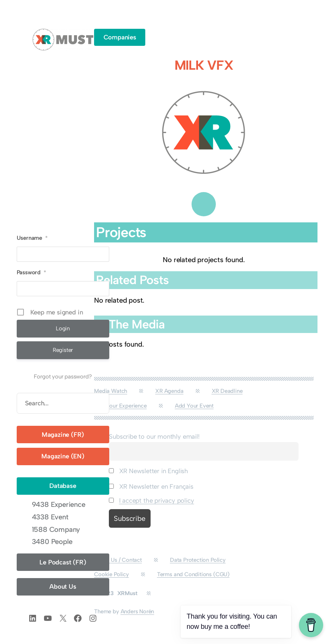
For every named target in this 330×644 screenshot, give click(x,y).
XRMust (127, 593)
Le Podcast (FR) (63, 562)
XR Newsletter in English (148, 471)
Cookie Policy (112, 574)
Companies (120, 37)
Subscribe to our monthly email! (154, 436)
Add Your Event (194, 406)
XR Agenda (169, 391)
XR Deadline (227, 391)
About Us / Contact (118, 560)
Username (32, 238)
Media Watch (111, 391)
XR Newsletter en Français (151, 486)
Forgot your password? (63, 377)
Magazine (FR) (63, 435)
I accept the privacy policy (157, 500)
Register (63, 350)
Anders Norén (137, 611)
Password (31, 272)
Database (63, 486)
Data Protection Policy (198, 560)
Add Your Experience (120, 406)
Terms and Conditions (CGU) (193, 574)
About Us (63, 586)
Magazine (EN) (63, 456)
